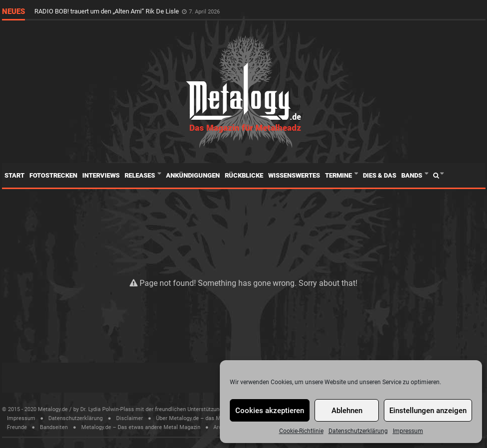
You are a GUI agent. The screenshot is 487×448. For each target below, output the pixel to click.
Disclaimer (130, 418)
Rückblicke (244, 175)
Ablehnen (347, 411)
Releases (141, 175)
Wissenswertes (294, 175)
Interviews (101, 175)
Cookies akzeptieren (270, 411)
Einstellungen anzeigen (428, 411)
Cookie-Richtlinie (301, 431)
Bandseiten (54, 427)
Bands (412, 175)
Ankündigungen (193, 175)
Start (14, 175)
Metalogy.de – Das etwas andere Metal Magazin (141, 427)
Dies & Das (380, 175)
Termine (339, 175)
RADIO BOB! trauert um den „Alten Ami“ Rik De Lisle (107, 11)
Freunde (17, 427)
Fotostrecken (53, 175)
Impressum (408, 431)
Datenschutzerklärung (358, 431)
